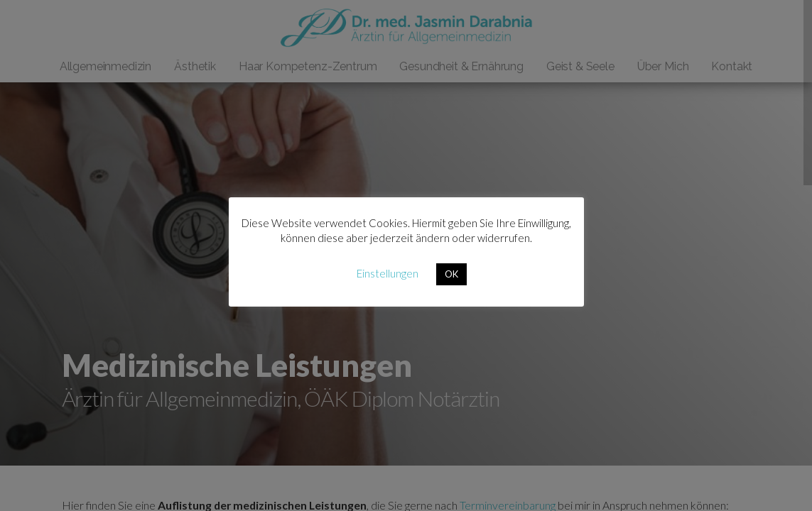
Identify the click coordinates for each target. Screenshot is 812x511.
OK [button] (451, 274)
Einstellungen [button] (388, 273)
